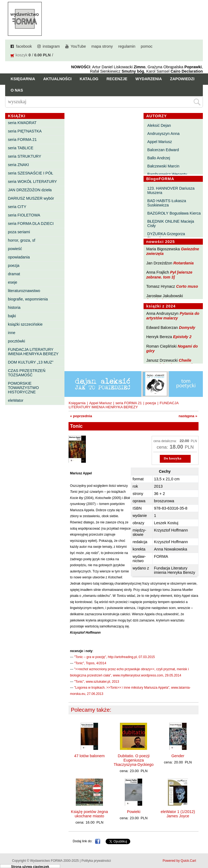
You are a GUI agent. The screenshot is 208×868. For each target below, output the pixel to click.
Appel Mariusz (160, 142)
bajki (12, 316)
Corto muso (187, 286)
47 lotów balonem (90, 756)
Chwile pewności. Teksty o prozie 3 (172, 363)
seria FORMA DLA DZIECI (31, 224)
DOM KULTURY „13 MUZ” (31, 362)
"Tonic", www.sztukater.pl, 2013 (97, 682)
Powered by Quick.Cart (179, 861)
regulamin (127, 46)
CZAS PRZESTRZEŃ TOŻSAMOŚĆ (27, 373)
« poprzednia (81, 416)
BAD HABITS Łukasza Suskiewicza (167, 203)
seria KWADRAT (22, 123)
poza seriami (19, 232)
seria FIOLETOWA (24, 215)
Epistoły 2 (182, 337)
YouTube (78, 46)
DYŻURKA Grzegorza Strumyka (166, 236)
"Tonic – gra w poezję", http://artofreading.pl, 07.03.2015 (115, 657)
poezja (14, 265)
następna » (188, 416)
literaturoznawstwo (24, 291)
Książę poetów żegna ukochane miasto (90, 814)
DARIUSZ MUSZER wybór (31, 198)
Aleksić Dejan (159, 125)
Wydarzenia (149, 79)
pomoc (147, 46)
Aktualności (58, 79)
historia (14, 307)
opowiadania (19, 257)
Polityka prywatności (96, 861)
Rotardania (183, 263)
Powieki (134, 812)
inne (12, 333)
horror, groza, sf (22, 240)
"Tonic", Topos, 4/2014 (90, 663)
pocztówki (16, 341)
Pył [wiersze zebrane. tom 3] (169, 275)
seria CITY (17, 207)
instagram (51, 46)
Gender (178, 756)
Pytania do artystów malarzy (173, 316)
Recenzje (117, 79)
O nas (17, 90)
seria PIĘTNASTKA (25, 131)
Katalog (89, 79)
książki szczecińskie (25, 324)
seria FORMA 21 (22, 140)
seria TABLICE (21, 148)
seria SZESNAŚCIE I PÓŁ (30, 173)
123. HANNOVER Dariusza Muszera (171, 190)
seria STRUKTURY (25, 156)
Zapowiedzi (182, 79)
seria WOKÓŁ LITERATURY (32, 182)
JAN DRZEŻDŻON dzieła (30, 190)
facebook (24, 46)
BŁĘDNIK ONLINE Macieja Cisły (171, 224)
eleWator (16, 400)
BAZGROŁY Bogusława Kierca (174, 213)
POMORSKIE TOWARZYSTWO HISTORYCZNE (23, 388)
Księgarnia (23, 79)
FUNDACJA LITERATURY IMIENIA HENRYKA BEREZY (33, 352)
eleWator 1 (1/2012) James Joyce (178, 814)
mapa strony (102, 46)
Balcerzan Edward (163, 150)
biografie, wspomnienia (28, 299)
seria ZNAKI (18, 165)
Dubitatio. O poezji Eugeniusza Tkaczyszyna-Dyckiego (134, 760)
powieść (15, 249)
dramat (14, 274)
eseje (12, 282)
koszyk (21, 55)
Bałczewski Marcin (163, 166)
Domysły (187, 328)
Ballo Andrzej (159, 158)
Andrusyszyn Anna (163, 134)
